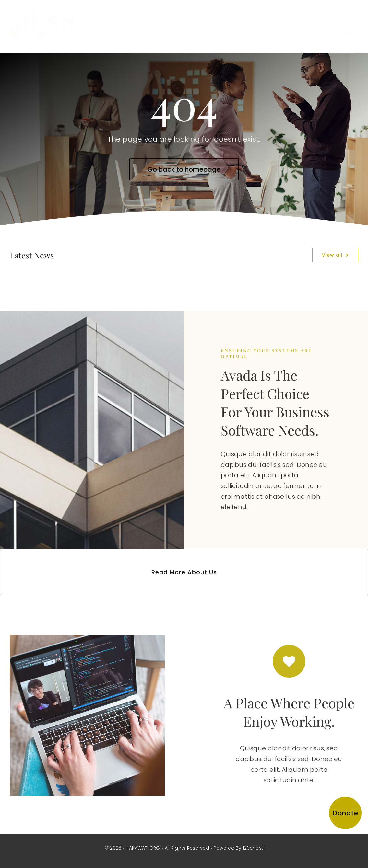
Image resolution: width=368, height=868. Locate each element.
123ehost (253, 848)
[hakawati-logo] (42, 15)
